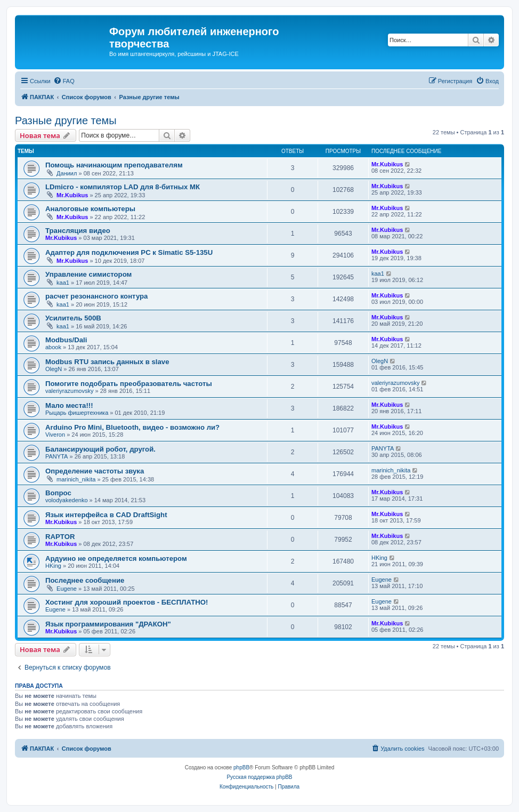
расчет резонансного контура (96, 296)
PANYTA (56, 456)
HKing (53, 566)
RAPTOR (60, 537)
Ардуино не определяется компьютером (116, 558)
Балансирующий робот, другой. (100, 449)
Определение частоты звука (95, 471)
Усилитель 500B (73, 318)
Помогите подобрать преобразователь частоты (129, 384)
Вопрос (58, 493)
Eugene (67, 589)
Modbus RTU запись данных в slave (107, 362)
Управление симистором (88, 274)
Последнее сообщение (85, 580)
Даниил (67, 173)
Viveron (55, 435)
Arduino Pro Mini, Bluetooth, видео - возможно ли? (132, 427)
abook (53, 347)
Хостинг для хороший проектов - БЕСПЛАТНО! (127, 602)
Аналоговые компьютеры (90, 209)
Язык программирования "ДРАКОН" (108, 624)
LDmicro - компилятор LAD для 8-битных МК (123, 187)
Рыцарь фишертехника (77, 413)
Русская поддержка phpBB (259, 777)
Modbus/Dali (66, 340)
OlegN (54, 369)
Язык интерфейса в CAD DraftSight (106, 515)
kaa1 (63, 283)
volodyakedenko (67, 500)
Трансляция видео (78, 231)
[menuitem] (64, 81)
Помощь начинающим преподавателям (114, 165)
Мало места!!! (69, 405)
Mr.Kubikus (387, 164)
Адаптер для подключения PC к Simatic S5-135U (129, 252)
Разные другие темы (66, 120)
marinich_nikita (76, 479)
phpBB (241, 767)
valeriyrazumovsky (69, 391)
